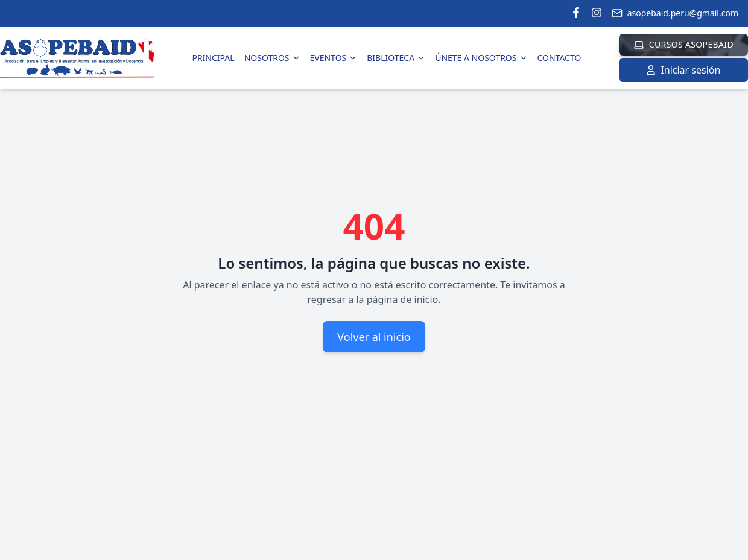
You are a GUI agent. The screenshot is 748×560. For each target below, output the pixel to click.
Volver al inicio (374, 337)
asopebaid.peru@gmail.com (675, 13)
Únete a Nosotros (481, 58)
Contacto (559, 58)
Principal (213, 58)
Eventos (334, 58)
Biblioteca (396, 58)
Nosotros (272, 58)
